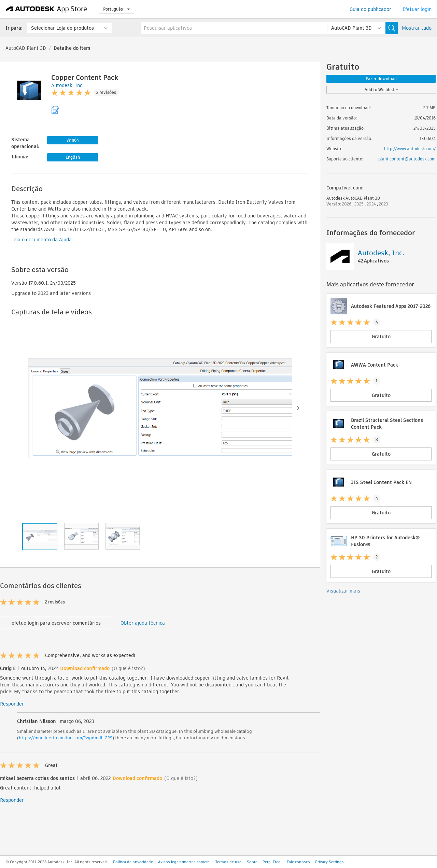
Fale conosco (298, 862)
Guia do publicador (370, 9)
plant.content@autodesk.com (407, 159)
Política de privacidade (133, 862)
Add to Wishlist (382, 90)
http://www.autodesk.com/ (410, 149)
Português (116, 9)
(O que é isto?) (128, 668)
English (73, 157)
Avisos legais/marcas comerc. (184, 862)
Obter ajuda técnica (143, 623)
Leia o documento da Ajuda (41, 240)
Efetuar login (417, 9)
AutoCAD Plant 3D (26, 48)
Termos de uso (229, 862)
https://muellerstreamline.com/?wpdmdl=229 (66, 738)
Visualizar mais (343, 591)
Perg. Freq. (272, 862)
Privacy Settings (329, 862)
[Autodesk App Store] (47, 9)
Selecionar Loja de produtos (62, 28)
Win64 (73, 140)
